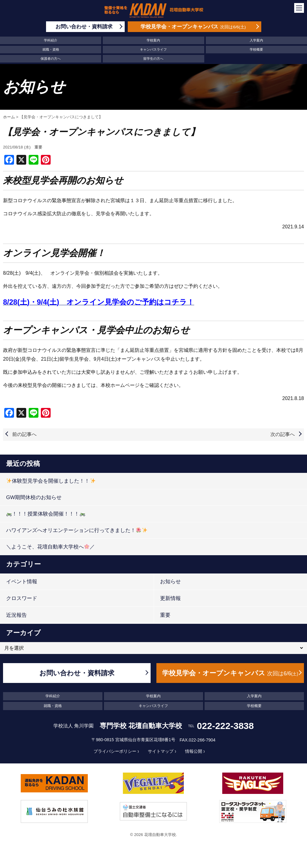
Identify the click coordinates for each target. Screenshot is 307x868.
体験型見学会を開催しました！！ (51, 481)
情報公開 (194, 751)
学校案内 (153, 40)
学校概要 (256, 49)
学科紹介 (51, 40)
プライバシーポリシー (115, 751)
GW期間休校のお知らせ (34, 497)
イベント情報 (22, 582)
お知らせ (170, 582)
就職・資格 (51, 49)
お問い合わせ (84, 27)
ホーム (9, 117)
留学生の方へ (153, 59)
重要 (38, 147)
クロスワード (22, 598)
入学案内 (256, 40)
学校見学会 (193, 27)
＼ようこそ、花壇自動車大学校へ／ (50, 547)
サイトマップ (161, 751)
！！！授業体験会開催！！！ (46, 514)
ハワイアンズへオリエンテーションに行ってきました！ (77, 530)
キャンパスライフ (153, 49)
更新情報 (170, 598)
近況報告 (16, 615)
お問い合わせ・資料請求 (77, 673)
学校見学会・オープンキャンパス (230, 673)
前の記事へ (24, 434)
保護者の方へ (51, 59)
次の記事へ (283, 434)
